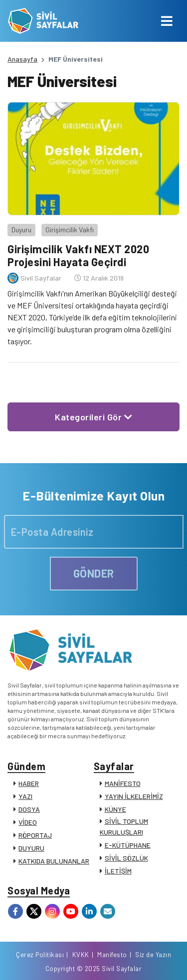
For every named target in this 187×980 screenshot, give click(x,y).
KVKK (81, 955)
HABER (29, 783)
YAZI (25, 796)
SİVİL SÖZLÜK (126, 858)
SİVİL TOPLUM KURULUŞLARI (124, 827)
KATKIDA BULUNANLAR (54, 861)
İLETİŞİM (118, 871)
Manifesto (112, 955)
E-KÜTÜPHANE (128, 845)
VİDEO (28, 822)
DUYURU (31, 848)
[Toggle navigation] (167, 21)
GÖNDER (94, 573)
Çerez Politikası (40, 955)
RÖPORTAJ (35, 835)
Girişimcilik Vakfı (70, 230)
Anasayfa (22, 59)
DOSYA (29, 809)
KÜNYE (115, 809)
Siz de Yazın (153, 955)
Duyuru (21, 230)
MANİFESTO (123, 783)
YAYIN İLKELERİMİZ (134, 796)
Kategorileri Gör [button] (93, 417)
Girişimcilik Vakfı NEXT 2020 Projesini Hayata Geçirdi (78, 255)
